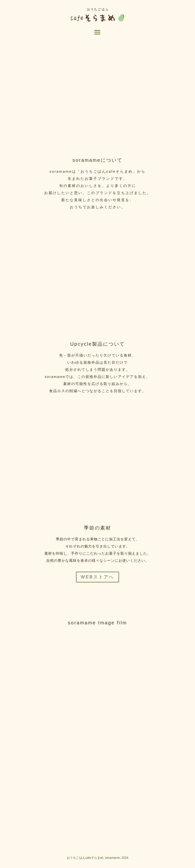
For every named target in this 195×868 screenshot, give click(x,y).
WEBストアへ (97, 577)
